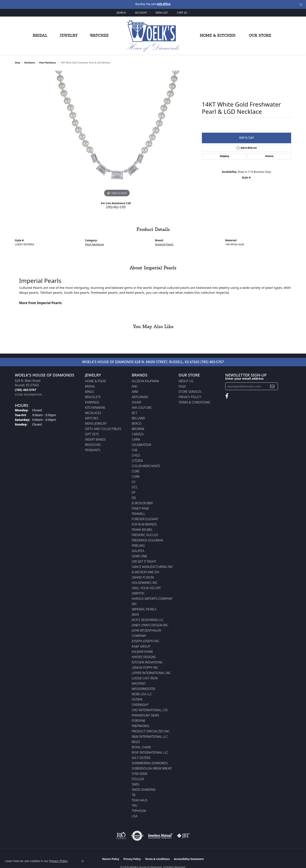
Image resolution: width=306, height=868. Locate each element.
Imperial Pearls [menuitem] (144, 609)
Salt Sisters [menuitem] (141, 758)
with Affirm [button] (164, 4)
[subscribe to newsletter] (272, 386)
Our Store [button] (260, 36)
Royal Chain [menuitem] (141, 747)
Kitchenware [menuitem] (95, 408)
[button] (123, 13)
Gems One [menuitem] (139, 556)
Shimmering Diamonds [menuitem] (150, 763)
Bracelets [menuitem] (93, 397)
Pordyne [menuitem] (139, 721)
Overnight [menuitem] (140, 705)
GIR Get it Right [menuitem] (144, 561)
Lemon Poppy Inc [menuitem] (145, 668)
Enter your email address (244, 378)
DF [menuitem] (134, 492)
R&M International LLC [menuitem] (150, 737)
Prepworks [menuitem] (140, 726)
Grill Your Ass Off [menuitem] (146, 588)
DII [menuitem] (134, 498)
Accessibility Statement (189, 859)
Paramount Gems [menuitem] (145, 715)
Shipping (224, 156)
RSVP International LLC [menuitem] (150, 752)
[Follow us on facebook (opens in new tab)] (227, 396)
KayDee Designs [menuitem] (144, 657)
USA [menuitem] (135, 816)
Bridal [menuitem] (90, 386)
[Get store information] (29, 395)
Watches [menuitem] (92, 418)
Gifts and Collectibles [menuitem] (103, 429)
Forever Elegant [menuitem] (145, 519)
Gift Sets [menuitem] (92, 434)
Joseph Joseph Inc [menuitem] (146, 641)
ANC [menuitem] (135, 386)
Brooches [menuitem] (93, 445)
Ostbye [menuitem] (137, 699)
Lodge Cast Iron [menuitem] (145, 678)
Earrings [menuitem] (92, 402)
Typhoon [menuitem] (139, 811)
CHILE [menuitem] (136, 455)
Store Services (190, 392)
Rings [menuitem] (89, 392)
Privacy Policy (190, 397)
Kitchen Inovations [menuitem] (147, 662)
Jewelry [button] (69, 36)
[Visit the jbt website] (184, 836)
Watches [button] (99, 36)
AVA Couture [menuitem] (142, 408)
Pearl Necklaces (48, 63)
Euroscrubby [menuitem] (142, 503)
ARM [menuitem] (135, 392)
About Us (186, 381)
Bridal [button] (40, 36)
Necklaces (30, 63)
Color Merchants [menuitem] (146, 466)
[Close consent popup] (83, 861)
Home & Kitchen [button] (218, 36)
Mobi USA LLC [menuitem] (142, 694)
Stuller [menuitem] (138, 779)
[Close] (301, 5)
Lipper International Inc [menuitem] (151, 673)
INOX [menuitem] (135, 614)
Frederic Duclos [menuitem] (145, 535)
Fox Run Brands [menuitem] (144, 524)
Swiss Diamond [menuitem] (144, 790)
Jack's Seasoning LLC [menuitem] (148, 620)
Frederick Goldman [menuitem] (147, 540)
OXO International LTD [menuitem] (150, 710)
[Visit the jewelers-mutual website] (160, 836)
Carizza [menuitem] (138, 434)
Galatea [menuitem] (138, 551)
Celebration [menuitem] (141, 445)
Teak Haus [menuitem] (140, 800)
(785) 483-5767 (116, 208)
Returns (269, 156)
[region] (117, 134)
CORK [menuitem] (136, 477)
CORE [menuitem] (136, 471)
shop (18, 63)
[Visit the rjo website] (121, 836)
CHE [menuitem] (135, 450)
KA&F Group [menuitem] (141, 646)
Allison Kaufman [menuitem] (145, 381)
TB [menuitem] (134, 795)
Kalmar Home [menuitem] (142, 652)
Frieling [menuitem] (138, 546)
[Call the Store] (25, 390)
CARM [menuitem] (136, 439)
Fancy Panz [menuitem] (140, 508)
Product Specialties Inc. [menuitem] (151, 731)
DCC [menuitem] (135, 487)
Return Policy (111, 859)
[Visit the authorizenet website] (137, 836)
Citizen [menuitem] (137, 461)
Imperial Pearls (164, 244)
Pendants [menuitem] (93, 450)
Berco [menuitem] (137, 423)
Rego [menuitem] (136, 742)
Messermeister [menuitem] (143, 689)
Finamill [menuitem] (138, 514)
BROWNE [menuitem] (138, 429)
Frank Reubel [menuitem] (142, 530)
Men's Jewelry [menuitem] (96, 423)
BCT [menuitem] (135, 413)
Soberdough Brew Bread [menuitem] (152, 768)
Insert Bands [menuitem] (95, 439)
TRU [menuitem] (135, 805)
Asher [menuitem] (136, 402)
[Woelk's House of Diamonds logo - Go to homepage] (153, 36)
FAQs (182, 386)
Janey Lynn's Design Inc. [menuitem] (150, 625)
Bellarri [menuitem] (138, 418)
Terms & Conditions (194, 402)
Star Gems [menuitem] (140, 774)
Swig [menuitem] (136, 784)
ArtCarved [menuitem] (140, 397)
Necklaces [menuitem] (93, 413)
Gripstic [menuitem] (138, 593)
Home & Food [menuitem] (96, 381)
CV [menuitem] (134, 482)
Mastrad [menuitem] (139, 683)
